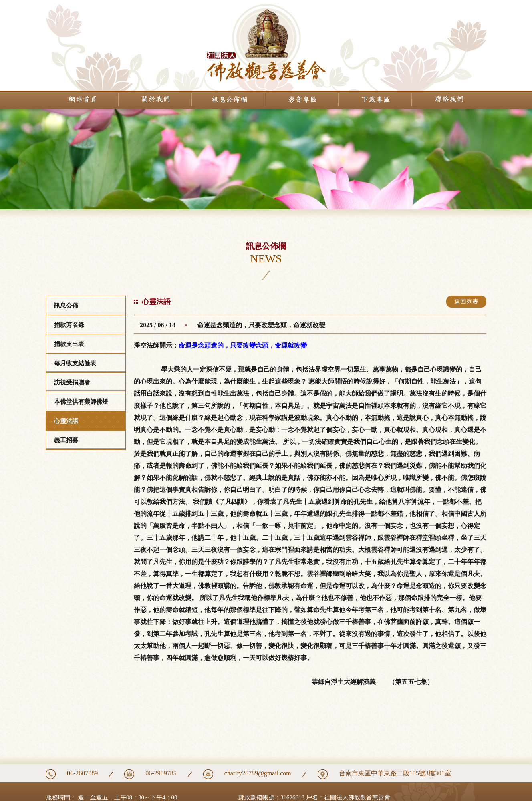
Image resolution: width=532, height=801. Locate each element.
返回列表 (466, 302)
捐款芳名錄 (69, 325)
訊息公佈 (66, 306)
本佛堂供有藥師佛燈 (81, 402)
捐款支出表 (69, 344)
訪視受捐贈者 (72, 382)
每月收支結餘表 (75, 363)
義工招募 (66, 440)
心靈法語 (66, 421)
